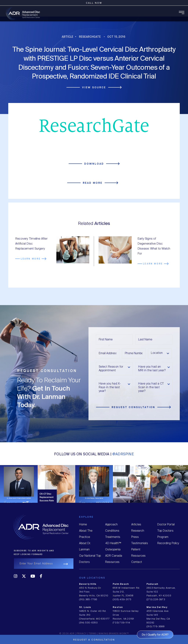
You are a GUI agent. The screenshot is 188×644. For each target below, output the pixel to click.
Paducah (152, 584)
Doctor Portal (166, 525)
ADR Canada (114, 556)
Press (135, 537)
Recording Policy (168, 543)
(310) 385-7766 (88, 600)
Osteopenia (113, 550)
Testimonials (140, 543)
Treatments (113, 537)
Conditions (112, 531)
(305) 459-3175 (122, 600)
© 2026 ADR (67, 634)
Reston (118, 607)
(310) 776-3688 (156, 627)
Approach (111, 525)
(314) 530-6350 (89, 623)
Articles (136, 525)
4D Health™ (113, 543)
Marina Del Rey (157, 607)
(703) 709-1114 (121, 623)
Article (67, 37)
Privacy (82, 634)
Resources (112, 562)
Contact (137, 562)
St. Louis (85, 607)
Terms (93, 634)
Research (138, 531)
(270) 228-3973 (156, 600)
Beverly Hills (88, 584)
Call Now (94, 3)
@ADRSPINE (123, 454)
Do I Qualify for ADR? (155, 635)
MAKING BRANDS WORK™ (114, 634)
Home (83, 525)
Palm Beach (121, 584)
